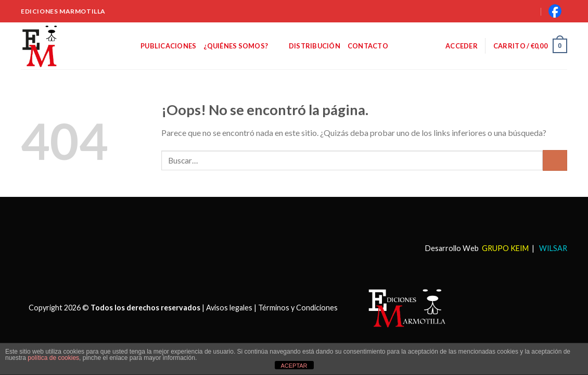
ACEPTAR (294, 366)
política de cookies (53, 358)
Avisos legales (229, 307)
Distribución (315, 46)
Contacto (368, 46)
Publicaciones (168, 46)
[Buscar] (518, 11)
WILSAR (552, 248)
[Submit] (555, 160)
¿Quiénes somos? (242, 46)
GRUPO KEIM (505, 248)
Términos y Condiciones (298, 307)
